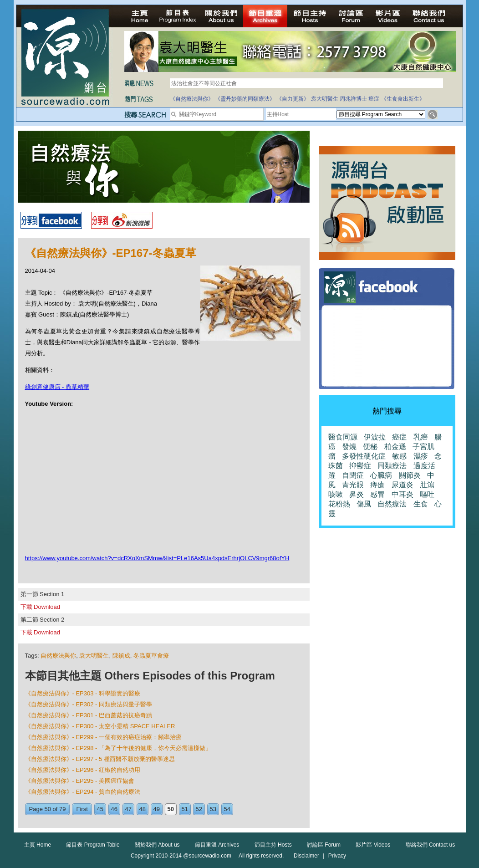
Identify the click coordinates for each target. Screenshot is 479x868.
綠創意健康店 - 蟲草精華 (57, 387)
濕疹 (421, 456)
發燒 (349, 447)
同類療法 (392, 466)
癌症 (374, 99)
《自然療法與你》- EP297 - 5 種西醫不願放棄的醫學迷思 (100, 759)
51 (185, 809)
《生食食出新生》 (403, 99)
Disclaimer (306, 856)
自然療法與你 (58, 656)
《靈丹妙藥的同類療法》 (245, 99)
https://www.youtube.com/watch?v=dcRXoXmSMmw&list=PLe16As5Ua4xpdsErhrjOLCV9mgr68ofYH (157, 558)
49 (157, 809)
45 (100, 809)
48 (143, 809)
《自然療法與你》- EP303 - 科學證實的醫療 (83, 693)
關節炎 (410, 475)
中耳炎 (403, 494)
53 (213, 809)
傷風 (364, 504)
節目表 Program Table (93, 845)
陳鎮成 (121, 656)
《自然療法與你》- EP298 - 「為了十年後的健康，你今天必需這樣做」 (118, 748)
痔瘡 (377, 485)
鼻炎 (357, 494)
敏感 (399, 456)
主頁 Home (38, 845)
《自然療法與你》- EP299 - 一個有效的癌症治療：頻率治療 (104, 737)
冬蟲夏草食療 (151, 656)
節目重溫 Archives (217, 845)
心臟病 (381, 475)
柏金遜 (395, 447)
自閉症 (353, 475)
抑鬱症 (360, 466)
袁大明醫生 (325, 99)
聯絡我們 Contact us (431, 845)
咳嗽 (336, 494)
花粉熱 (339, 504)
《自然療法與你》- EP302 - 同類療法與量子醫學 (89, 704)
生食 (421, 504)
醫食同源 (343, 437)
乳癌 (421, 437)
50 (171, 809)
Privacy (337, 856)
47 (128, 809)
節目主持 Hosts (273, 845)
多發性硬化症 (364, 456)
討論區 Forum (324, 845)
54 (227, 809)
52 (199, 809)
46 (114, 809)
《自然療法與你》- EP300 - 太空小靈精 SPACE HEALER (100, 726)
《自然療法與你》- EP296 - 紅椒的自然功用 (83, 770)
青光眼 (353, 485)
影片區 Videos (373, 845)
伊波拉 (375, 437)
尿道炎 (403, 485)
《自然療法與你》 (192, 99)
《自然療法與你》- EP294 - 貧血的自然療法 (83, 792)
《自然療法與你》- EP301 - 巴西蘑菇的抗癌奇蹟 (89, 715)
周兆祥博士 (353, 99)
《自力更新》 (293, 99)
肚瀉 (427, 485)
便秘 (370, 447)
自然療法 (392, 504)
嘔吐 (427, 494)
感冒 (377, 494)
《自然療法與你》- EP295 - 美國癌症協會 (80, 781)
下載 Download (40, 607)
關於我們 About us (157, 845)
